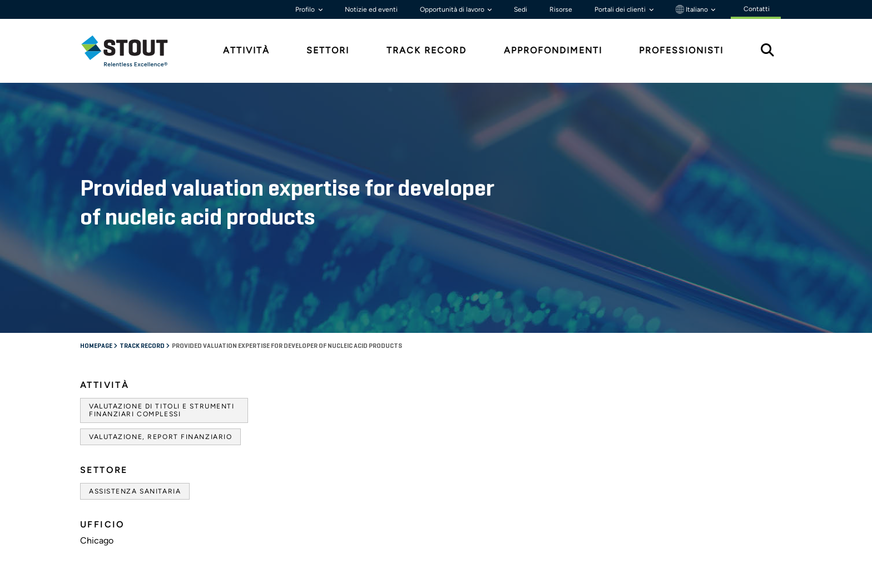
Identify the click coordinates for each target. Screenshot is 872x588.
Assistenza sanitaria (135, 491)
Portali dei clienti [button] (621, 9)
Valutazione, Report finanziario (160, 437)
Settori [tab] (328, 50)
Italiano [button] (693, 9)
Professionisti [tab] (681, 50)
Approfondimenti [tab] (553, 50)
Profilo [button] (306, 9)
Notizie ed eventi (371, 9)
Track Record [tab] (427, 50)
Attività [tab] (246, 50)
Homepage (97, 346)
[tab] (133, 51)
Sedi (521, 9)
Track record (143, 346)
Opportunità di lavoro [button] (453, 9)
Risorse (561, 9)
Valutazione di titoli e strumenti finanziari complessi (162, 410)
